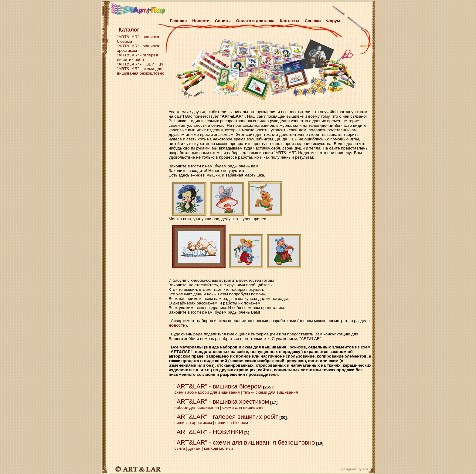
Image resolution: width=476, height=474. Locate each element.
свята (180, 448)
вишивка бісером (232, 423)
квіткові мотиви (218, 448)
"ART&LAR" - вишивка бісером (218, 386)
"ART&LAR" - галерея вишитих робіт (138, 57)
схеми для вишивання (243, 407)
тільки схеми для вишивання (271, 392)
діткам (194, 448)
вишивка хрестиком (193, 423)
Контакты (290, 21)
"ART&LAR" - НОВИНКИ (140, 64)
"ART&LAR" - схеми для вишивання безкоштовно (141, 71)
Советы (223, 21)
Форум (333, 21)
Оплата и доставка (255, 21)
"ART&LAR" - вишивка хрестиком (222, 402)
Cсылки (313, 21)
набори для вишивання (197, 407)
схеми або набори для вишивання (207, 392)
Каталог (129, 30)
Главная (177, 21)
